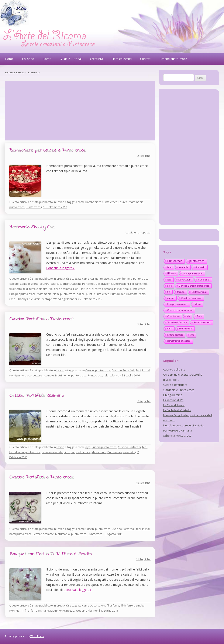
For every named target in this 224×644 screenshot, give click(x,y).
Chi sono (28, 59)
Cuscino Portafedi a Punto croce (42, 319)
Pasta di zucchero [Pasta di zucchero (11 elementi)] (202, 323)
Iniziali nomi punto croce (130, 289)
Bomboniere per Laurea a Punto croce (48, 150)
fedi (145, 284)
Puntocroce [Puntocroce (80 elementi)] (175, 261)
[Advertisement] (80, 111)
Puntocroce (33, 207)
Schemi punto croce (173, 59)
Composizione (29, 284)
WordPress (37, 636)
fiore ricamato (63, 289)
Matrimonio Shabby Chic (32, 227)
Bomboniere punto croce (101, 202)
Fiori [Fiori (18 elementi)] (170, 286)
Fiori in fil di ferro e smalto (96, 289)
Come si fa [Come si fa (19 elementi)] (204, 280)
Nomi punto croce (64, 294)
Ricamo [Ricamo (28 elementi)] (172, 273)
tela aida (115, 375)
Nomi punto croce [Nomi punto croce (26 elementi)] (193, 273)
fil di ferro (16, 289)
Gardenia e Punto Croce (179, 390)
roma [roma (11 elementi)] (170, 329)
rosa (12, 299)
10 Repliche (143, 483)
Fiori (76, 289)
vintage (47, 299)
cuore (54, 284)
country (45, 284)
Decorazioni (121, 284)
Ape (113, 279)
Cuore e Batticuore (175, 385)
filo (51, 289)
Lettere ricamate (43, 375)
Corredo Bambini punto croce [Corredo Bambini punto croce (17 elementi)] (194, 286)
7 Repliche (144, 401)
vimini (37, 299)
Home (9, 59)
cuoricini (65, 284)
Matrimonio (136, 202)
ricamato (132, 294)
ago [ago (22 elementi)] (169, 280)
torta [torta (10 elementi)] (192, 335)
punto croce (17, 207)
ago (106, 279)
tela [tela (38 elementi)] (169, 267)
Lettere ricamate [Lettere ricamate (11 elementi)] (175, 335)
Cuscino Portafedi (83, 284)
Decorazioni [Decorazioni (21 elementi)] (185, 280)
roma (142, 294)
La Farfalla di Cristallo (177, 410)
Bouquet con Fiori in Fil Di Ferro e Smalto (51, 554)
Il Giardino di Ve (173, 400)
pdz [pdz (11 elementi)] (188, 316)
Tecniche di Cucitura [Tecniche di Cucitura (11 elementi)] (177, 323)
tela (106, 375)
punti (89, 294)
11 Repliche (143, 559)
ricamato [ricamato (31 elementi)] (200, 267)
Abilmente (96, 279)
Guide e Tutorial (71, 59)
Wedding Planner (64, 299)
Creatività (97, 59)
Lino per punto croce (23, 294)
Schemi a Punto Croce (177, 436)
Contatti (146, 59)
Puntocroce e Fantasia (178, 430)
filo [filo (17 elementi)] (169, 292)
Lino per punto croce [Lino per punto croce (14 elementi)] (178, 304)
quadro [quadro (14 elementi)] (171, 298)
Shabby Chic (25, 299)
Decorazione (104, 284)
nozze (81, 294)
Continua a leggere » (60, 268)
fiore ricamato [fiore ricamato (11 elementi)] (186, 329)
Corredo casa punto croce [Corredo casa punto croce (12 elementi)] (180, 310)
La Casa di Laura (174, 405)
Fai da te (136, 284)
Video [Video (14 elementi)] (198, 304)
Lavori (47, 59)
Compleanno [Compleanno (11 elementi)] (173, 316)
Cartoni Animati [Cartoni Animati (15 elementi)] (199, 292)
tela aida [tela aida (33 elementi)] (183, 267)
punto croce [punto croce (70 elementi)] (197, 261)
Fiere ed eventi (122, 59)
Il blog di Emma (173, 395)
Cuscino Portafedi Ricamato (37, 396)
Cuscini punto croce (98, 370)
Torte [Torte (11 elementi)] (199, 316)
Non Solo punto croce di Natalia (183, 425)
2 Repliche (144, 156)
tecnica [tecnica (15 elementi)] (181, 292)
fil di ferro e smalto (35, 289)
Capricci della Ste (174, 369)
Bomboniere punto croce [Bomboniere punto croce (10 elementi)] (179, 341)
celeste (14, 284)
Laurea (123, 202)
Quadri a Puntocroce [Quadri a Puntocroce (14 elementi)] (192, 298)
